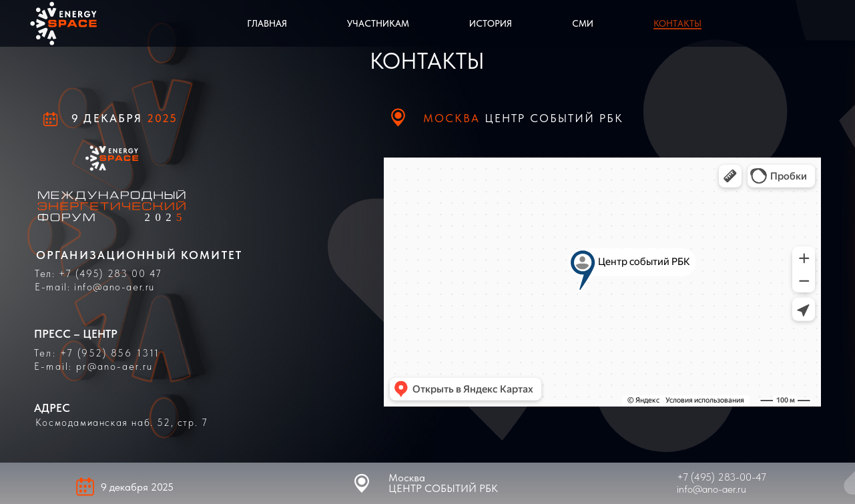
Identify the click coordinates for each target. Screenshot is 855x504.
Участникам (378, 23)
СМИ (583, 23)
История (491, 23)
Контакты (677, 23)
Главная (267, 23)
